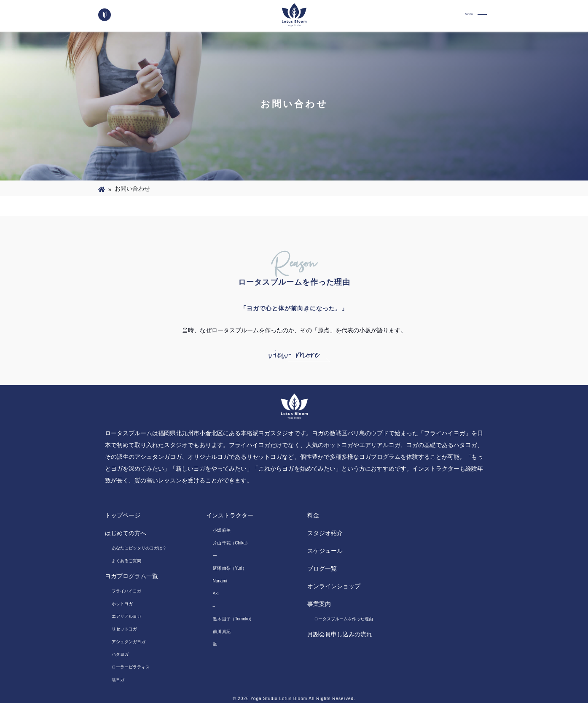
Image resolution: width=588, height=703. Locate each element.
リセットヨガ (124, 629)
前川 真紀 (222, 632)
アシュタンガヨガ (129, 642)
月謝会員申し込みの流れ (340, 634)
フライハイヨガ (126, 591)
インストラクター (230, 515)
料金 (313, 515)
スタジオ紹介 (325, 533)
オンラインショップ (334, 586)
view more (294, 355)
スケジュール (325, 551)
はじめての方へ (126, 533)
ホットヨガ (122, 604)
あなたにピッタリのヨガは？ (139, 548)
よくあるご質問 (126, 561)
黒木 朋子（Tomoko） (234, 619)
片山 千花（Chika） (231, 543)
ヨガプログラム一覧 (132, 576)
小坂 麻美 (222, 530)
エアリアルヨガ (126, 616)
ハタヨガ (120, 654)
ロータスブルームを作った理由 (344, 619)
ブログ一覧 (322, 568)
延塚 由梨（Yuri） (230, 568)
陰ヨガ (118, 680)
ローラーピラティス (131, 667)
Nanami (220, 581)
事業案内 (319, 604)
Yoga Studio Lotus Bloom (279, 699)
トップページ (123, 515)
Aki (216, 594)
